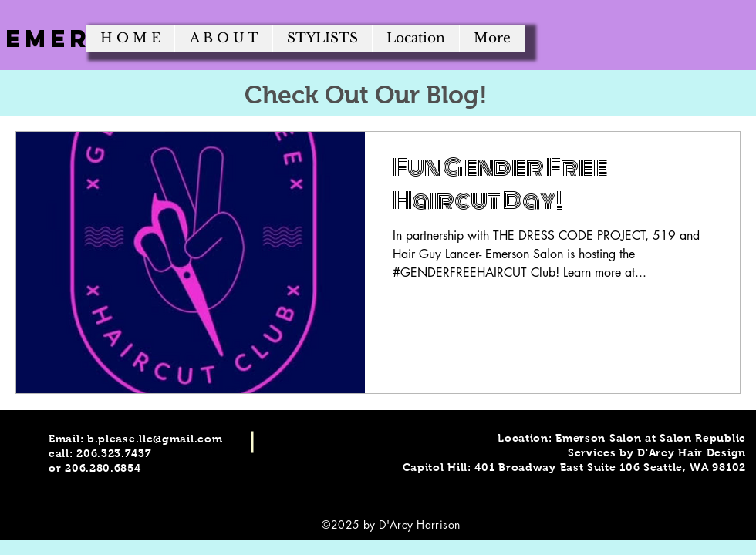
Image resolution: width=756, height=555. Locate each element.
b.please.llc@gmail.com (155, 439)
